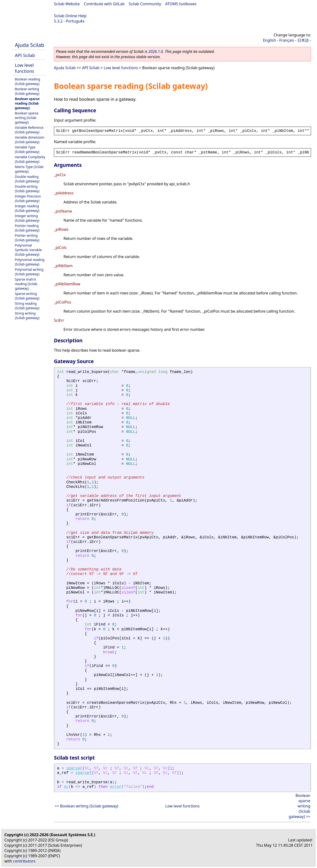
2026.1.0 (156, 51)
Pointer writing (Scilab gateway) (27, 238)
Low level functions (25, 68)
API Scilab (25, 55)
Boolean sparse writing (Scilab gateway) (27, 118)
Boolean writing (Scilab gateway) (27, 91)
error (116, 787)
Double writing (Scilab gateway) (27, 189)
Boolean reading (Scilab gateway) (27, 81)
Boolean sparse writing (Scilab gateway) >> (300, 806)
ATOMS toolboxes (181, 4)
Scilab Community (145, 4)
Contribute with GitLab (104, 4)
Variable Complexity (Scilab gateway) (30, 159)
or (66, 787)
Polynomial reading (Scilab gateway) (30, 262)
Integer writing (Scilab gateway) (27, 218)
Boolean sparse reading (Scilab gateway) (27, 103)
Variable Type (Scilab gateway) (27, 149)
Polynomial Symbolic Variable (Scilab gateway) (28, 250)
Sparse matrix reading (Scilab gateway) (26, 284)
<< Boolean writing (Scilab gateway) (86, 806)
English (269, 40)
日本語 (303, 40)
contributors (24, 861)
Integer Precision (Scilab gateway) (28, 198)
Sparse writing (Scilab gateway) (27, 296)
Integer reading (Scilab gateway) (27, 208)
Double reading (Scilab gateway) (27, 179)
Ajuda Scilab (29, 45)
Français (287, 40)
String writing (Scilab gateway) (27, 316)
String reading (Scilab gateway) (27, 306)
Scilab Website (67, 4)
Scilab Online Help (70, 16)
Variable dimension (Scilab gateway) (30, 140)
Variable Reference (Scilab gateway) (29, 130)
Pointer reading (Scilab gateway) (27, 228)
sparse (73, 768)
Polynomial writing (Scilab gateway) (29, 272)
